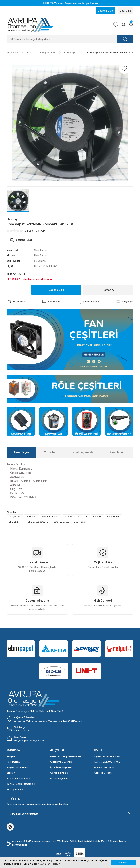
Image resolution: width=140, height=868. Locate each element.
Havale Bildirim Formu (19, 779)
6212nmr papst (61, 522)
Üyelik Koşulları (59, 779)
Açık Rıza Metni (103, 773)
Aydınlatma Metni (104, 768)
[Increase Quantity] (25, 290)
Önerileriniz (118, 453)
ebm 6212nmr (16, 522)
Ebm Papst (41, 251)
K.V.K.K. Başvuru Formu (107, 762)
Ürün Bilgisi (22, 453)
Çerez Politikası (59, 773)
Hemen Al (109, 290)
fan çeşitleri (15, 517)
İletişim (11, 757)
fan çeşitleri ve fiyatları (76, 517)
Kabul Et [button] (123, 862)
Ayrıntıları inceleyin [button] (50, 864)
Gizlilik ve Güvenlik (61, 762)
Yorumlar (50, 453)
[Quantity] (18, 290)
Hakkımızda (13, 762)
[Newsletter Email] (70, 814)
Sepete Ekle (56, 290)
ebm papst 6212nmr (38, 522)
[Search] (70, 39)
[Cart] (131, 25)
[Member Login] (123, 25)
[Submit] (128, 814)
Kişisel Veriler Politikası (107, 757)
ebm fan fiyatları (51, 517)
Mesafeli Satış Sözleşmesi (66, 757)
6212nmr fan (113, 517)
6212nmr (97, 517)
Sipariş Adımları (15, 790)
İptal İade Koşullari (61, 768)
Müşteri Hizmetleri (17, 768)
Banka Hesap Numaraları (21, 784)
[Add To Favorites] (124, 69)
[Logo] (57, 25)
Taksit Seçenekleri (83, 453)
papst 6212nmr (82, 522)
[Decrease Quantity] (11, 290)
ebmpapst (32, 517)
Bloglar (11, 773)
